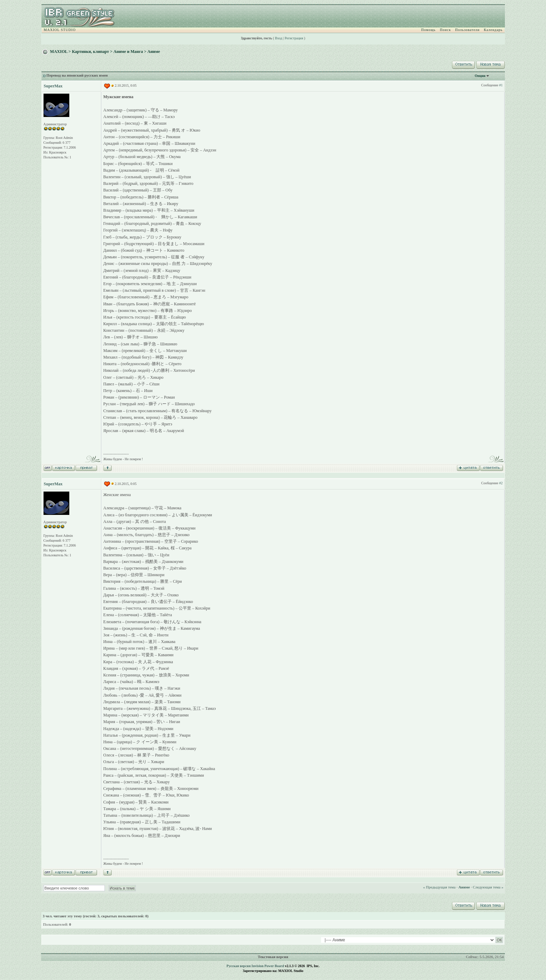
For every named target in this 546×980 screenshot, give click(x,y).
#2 (501, 483)
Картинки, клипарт (90, 52)
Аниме (154, 52)
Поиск (445, 30)
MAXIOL (59, 52)
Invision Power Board (268, 966)
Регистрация (294, 38)
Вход (279, 38)
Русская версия (239, 966)
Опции (480, 76)
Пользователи (467, 30)
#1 (501, 85)
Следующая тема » (488, 887)
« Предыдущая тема (439, 887)
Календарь (493, 30)
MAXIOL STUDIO (60, 30)
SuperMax (53, 86)
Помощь (429, 30)
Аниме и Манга (128, 52)
